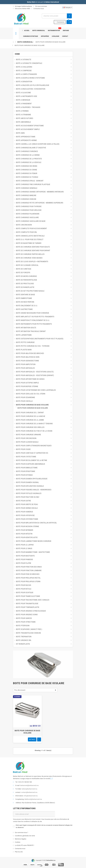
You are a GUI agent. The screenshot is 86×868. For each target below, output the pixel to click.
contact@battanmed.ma (29, 792)
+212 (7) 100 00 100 (25, 782)
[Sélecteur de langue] (67, 7)
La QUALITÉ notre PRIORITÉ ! (24, 845)
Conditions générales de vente (25, 836)
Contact (65, 36)
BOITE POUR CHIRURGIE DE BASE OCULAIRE (51, 42)
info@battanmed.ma (31, 796)
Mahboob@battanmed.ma (33, 799)
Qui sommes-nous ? (21, 832)
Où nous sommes (40, 6)
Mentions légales (20, 839)
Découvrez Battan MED (22, 9)
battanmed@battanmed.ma (29, 785)
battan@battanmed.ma (29, 789)
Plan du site (19, 852)
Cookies (17, 842)
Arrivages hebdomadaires (22, 6)
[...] (51, 779)
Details (32, 739)
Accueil (26, 30)
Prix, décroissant (20, 690)
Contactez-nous (38, 9)
